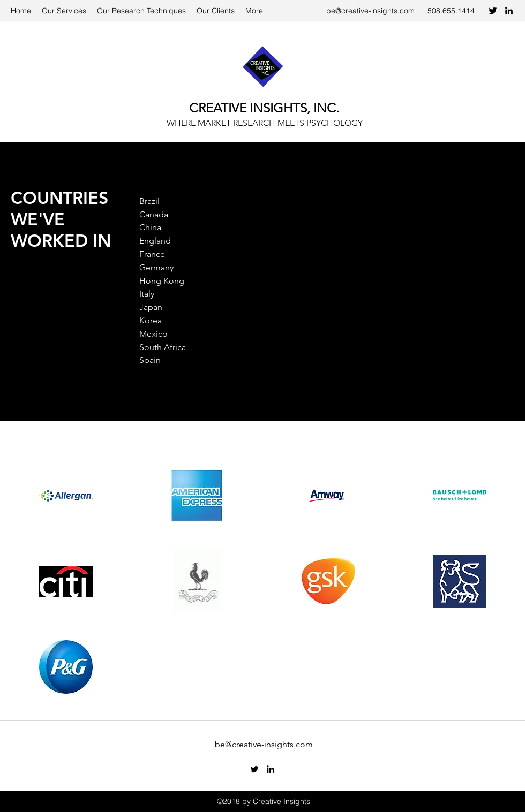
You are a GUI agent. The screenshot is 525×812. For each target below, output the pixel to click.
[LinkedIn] (509, 11)
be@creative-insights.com (370, 11)
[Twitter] (493, 11)
